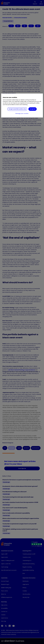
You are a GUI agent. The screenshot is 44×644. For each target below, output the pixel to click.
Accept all (33, 109)
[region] (22, 105)
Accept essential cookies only (17, 109)
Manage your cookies (22, 113)
